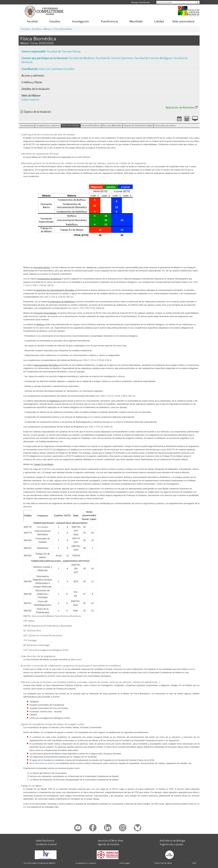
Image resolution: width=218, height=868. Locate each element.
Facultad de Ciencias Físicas (64, 52)
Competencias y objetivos (48, 126)
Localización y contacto (86, 863)
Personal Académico (91, 126)
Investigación (80, 22)
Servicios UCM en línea (110, 841)
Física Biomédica (63, 29)
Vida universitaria (183, 22)
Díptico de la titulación (37, 112)
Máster (47, 29)
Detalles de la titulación (36, 89)
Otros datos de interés (165, 126)
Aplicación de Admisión (180, 108)
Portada (25, 29)
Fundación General (46, 844)
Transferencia (109, 22)
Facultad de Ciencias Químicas (114, 58)
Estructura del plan (71, 126)
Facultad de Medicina (82, 58)
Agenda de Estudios (109, 844)
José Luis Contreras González (57, 69)
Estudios (55, 22)
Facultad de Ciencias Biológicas (153, 58)
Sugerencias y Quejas (171, 844)
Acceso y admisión (33, 76)
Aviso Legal (125, 863)
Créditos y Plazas (32, 82)
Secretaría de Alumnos (45, 763)
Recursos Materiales (112, 126)
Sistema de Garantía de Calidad (138, 126)
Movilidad (136, 22)
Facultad (32, 22)
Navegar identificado (140, 2)
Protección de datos (163, 863)
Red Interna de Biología (172, 841)
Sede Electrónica (45, 841)
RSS (194, 863)
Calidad (159, 22)
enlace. (79, 659)
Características (27, 126)
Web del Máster (31, 96)
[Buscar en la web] (198, 2)
